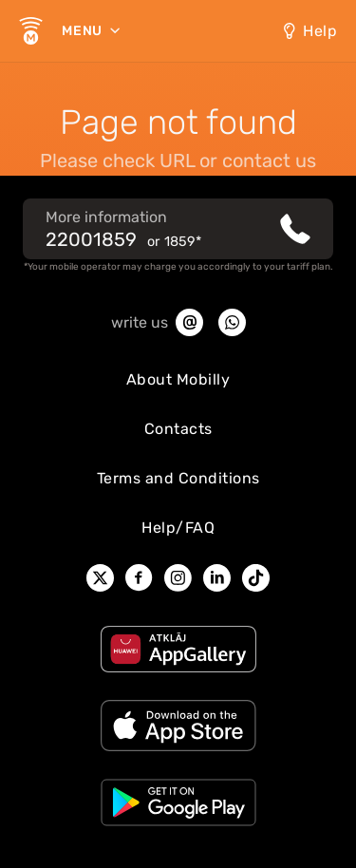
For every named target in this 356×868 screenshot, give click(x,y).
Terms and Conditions (178, 478)
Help (320, 31)
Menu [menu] (84, 31)
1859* (183, 242)
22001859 (91, 239)
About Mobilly (178, 379)
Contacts (178, 429)
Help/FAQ (178, 528)
